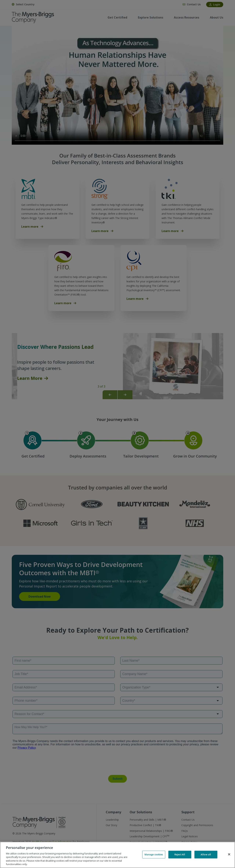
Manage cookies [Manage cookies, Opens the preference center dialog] (154, 854)
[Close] (229, 854)
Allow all (206, 854)
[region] (117, 855)
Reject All (180, 854)
